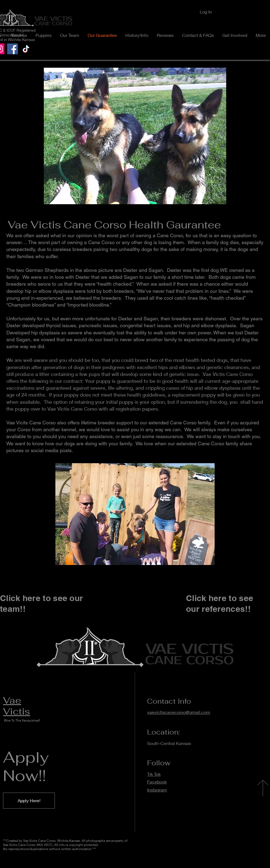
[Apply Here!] (29, 801)
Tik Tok (154, 774)
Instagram (157, 790)
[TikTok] (26, 49)
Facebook (157, 782)
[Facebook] (13, 49)
